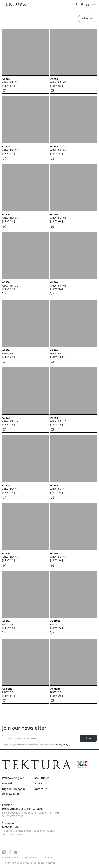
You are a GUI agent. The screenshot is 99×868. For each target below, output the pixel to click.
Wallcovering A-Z (13, 778)
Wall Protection (12, 794)
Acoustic (8, 783)
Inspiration (40, 783)
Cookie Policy (31, 858)
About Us (50, 858)
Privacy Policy (62, 745)
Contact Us (40, 789)
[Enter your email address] (41, 738)
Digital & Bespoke (14, 789)
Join (88, 738)
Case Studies (41, 778)
